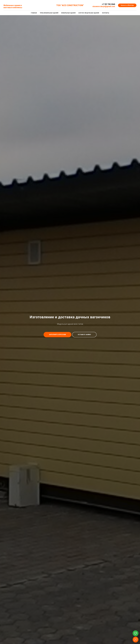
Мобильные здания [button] (68, 13)
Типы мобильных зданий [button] (49, 13)
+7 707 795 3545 (108, 4)
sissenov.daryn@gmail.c (102, 6)
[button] (57, 335)
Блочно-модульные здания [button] (89, 13)
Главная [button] (34, 13)
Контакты (106, 13)
